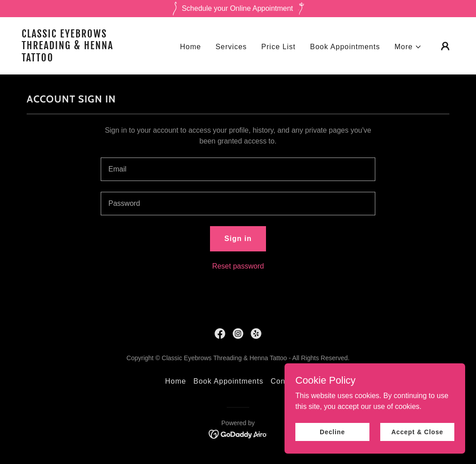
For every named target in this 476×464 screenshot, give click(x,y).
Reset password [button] (238, 266)
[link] (82, 59)
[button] (408, 47)
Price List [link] (279, 47)
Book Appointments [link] (345, 47)
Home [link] (190, 47)
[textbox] (238, 169)
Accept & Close (417, 432)
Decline (332, 432)
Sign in (238, 239)
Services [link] (231, 47)
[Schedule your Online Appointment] (238, 9)
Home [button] (176, 381)
